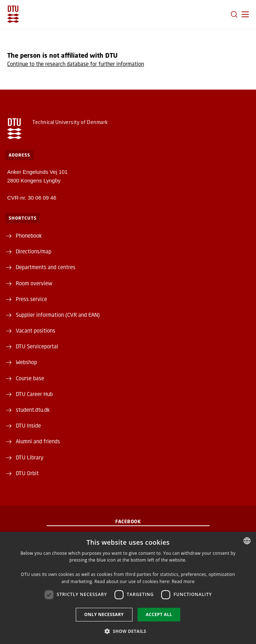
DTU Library (30, 457)
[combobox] (247, 541)
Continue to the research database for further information (76, 64)
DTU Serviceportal (37, 346)
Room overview (34, 283)
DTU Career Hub (34, 394)
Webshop (26, 362)
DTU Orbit (27, 473)
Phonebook (29, 235)
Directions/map (34, 251)
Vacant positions (36, 330)
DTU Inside (28, 425)
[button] (245, 14)
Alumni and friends (38, 441)
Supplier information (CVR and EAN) (58, 315)
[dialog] (128, 588)
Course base (30, 378)
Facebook (128, 521)
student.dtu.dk (33, 410)
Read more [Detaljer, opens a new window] (183, 581)
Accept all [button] (159, 614)
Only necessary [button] (104, 614)
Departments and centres (46, 267)
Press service (31, 299)
